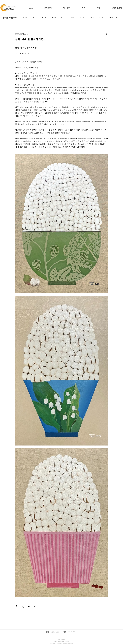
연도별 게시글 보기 (10, 18)
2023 (53, 18)
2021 (73, 18)
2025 (34, 18)
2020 (82, 18)
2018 (101, 18)
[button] (117, 18)
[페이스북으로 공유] (16, 606)
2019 (92, 18)
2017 (111, 18)
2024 (44, 18)
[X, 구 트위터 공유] (22, 606)
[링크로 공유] (35, 606)
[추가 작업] (106, 34)
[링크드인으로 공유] (29, 606)
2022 (63, 18)
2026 (25, 18)
